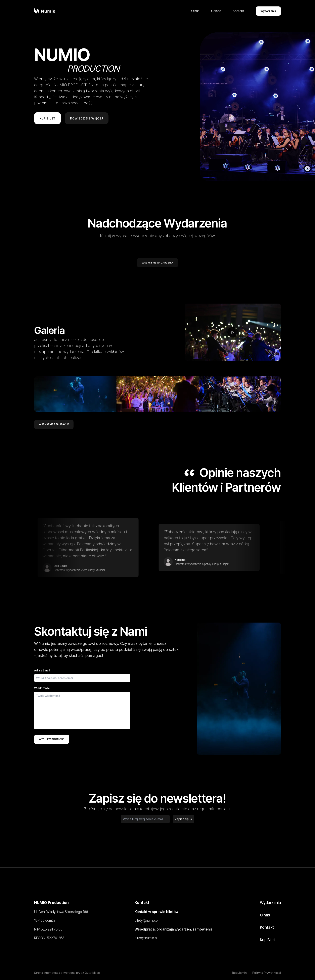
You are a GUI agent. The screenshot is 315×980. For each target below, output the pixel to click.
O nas (195, 11)
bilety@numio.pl (146, 920)
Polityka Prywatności (267, 973)
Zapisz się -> (184, 819)
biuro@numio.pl (146, 938)
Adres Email (42, 670)
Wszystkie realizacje (54, 424)
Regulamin (239, 973)
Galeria (216, 11)
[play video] (233, 331)
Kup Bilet (267, 940)
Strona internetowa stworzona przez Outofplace (67, 973)
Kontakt (238, 11)
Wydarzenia (268, 11)
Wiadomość (42, 688)
